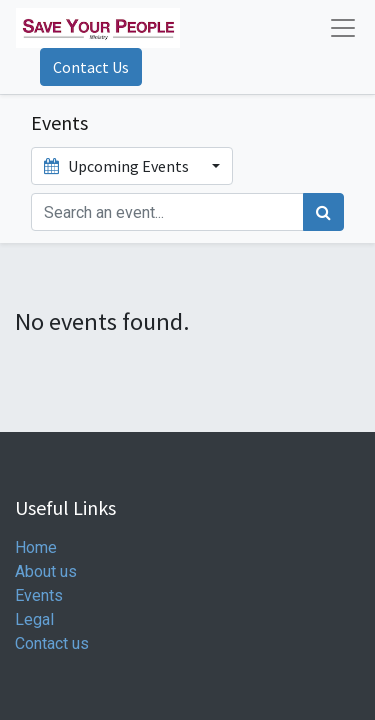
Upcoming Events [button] (118, 166)
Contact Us (91, 67)
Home (36, 547)
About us (46, 571)
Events (39, 595)
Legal (34, 619)
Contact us (52, 643)
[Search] (323, 212)
